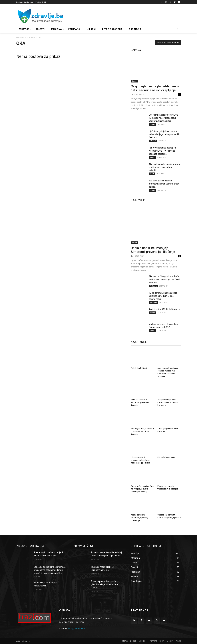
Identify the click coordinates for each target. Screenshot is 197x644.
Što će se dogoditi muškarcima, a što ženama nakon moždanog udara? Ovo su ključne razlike (50, 570)
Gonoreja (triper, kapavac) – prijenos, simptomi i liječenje (142, 431)
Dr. (132, 94)
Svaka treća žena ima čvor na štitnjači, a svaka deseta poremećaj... (142, 489)
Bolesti (32, 37)
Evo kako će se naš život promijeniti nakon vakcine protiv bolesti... (164, 184)
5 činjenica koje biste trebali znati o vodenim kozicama (168, 402)
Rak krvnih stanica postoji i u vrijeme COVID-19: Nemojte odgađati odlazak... (162, 151)
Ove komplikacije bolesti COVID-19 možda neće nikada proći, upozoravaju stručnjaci (164, 118)
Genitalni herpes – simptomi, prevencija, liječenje (140, 402)
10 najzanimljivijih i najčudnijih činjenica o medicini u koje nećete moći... (163, 296)
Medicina (153, 302)
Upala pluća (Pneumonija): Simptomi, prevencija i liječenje (153, 250)
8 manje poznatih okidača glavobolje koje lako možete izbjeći (104, 584)
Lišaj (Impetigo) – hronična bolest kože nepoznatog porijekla (140, 460)
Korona (135, 81)
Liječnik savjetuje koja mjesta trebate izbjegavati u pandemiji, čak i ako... (164, 134)
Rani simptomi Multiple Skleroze (164, 309)
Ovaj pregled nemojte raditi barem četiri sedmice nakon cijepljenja (155, 88)
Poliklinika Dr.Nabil (139, 368)
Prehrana (153, 286)
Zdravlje (153, 141)
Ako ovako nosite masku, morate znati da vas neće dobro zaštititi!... (165, 167)
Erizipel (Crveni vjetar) (167, 457)
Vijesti (152, 174)
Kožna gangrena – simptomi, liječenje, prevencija (139, 518)
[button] (177, 29)
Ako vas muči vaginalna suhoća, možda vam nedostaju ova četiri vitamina (164, 279)
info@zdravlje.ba (76, 629)
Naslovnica (21, 37)
